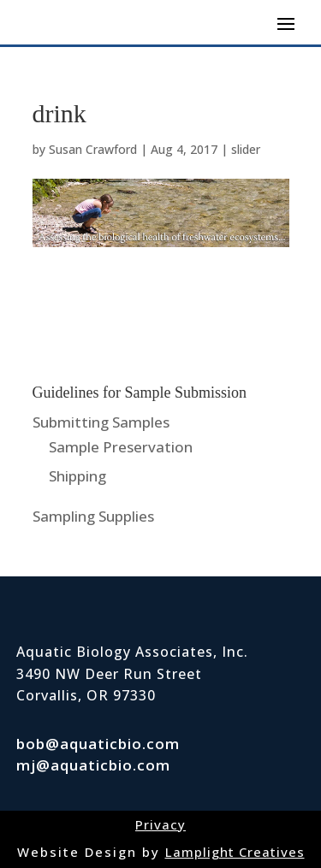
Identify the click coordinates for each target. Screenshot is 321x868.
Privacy (160, 824)
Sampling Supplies (93, 516)
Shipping (77, 476)
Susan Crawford (93, 149)
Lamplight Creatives (235, 852)
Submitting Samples (101, 422)
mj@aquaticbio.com (93, 765)
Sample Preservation (121, 447)
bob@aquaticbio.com (98, 744)
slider (246, 149)
